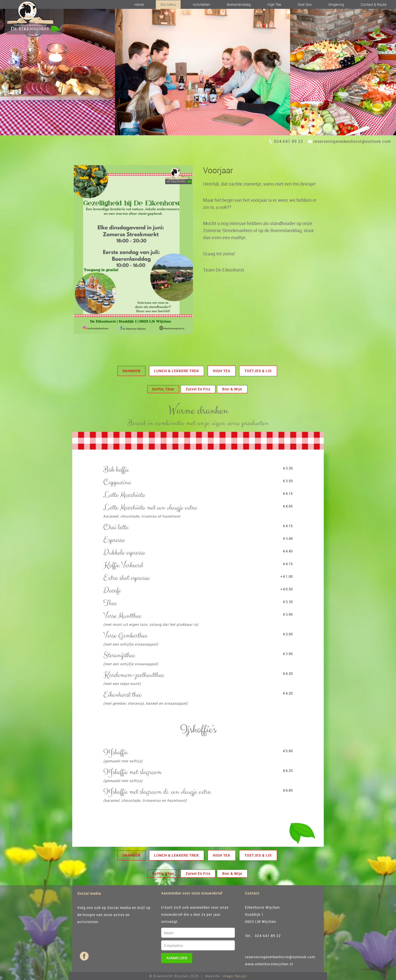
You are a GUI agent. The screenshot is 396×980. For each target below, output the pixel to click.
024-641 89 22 (289, 141)
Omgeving (336, 4)
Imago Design (235, 976)
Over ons (305, 4)
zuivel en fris (198, 389)
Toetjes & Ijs (258, 371)
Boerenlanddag (239, 4)
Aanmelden (177, 958)
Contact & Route (374, 4)
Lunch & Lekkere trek (177, 371)
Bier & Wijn (232, 389)
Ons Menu (168, 4)
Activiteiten (201, 4)
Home (139, 4)
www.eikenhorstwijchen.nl (269, 964)
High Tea (274, 4)
